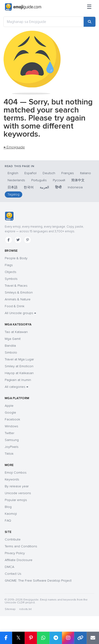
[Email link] (93, 638)
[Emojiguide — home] (23, 7)
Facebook (12, 419)
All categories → (16, 387)
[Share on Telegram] (56, 638)
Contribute (13, 539)
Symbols (11, 279)
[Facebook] (9, 240)
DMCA (9, 567)
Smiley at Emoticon (19, 366)
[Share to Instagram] (68, 638)
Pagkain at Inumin (18, 380)
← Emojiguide (14, 147)
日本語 (13, 187)
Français (68, 173)
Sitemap (10, 609)
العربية (44, 187)
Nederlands (16, 180)
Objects (11, 272)
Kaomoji (11, 514)
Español (30, 173)
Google (10, 413)
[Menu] (89, 7)
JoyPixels (12, 447)
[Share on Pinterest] (31, 638)
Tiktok (9, 454)
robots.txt (25, 609)
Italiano (85, 173)
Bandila (10, 346)
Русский (59, 180)
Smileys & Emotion (19, 292)
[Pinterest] (27, 240)
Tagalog (13, 194)
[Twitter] (18, 240)
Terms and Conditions (21, 546)
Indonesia (75, 187)
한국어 (29, 187)
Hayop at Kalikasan (19, 373)
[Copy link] (80, 638)
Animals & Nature (18, 299)
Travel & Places (16, 286)
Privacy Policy (15, 553)
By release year (17, 486)
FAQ (8, 521)
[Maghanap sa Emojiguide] (44, 22)
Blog (8, 507)
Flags (9, 265)
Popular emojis (16, 500)
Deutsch (49, 173)
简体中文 (78, 180)
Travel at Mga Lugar (19, 359)
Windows (11, 426)
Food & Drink (15, 306)
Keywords (12, 479)
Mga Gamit (13, 339)
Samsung (12, 440)
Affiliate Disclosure (19, 560)
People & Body (16, 258)
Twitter (9, 433)
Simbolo (11, 352)
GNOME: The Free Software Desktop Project (38, 581)
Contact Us (13, 574)
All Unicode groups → (20, 313)
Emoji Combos (16, 473)
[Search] (90, 22)
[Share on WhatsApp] (43, 638)
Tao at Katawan (16, 332)
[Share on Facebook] (6, 638)
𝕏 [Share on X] (18, 638)
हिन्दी (58, 187)
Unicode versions (18, 493)
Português (39, 180)
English (13, 173)
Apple (9, 406)
